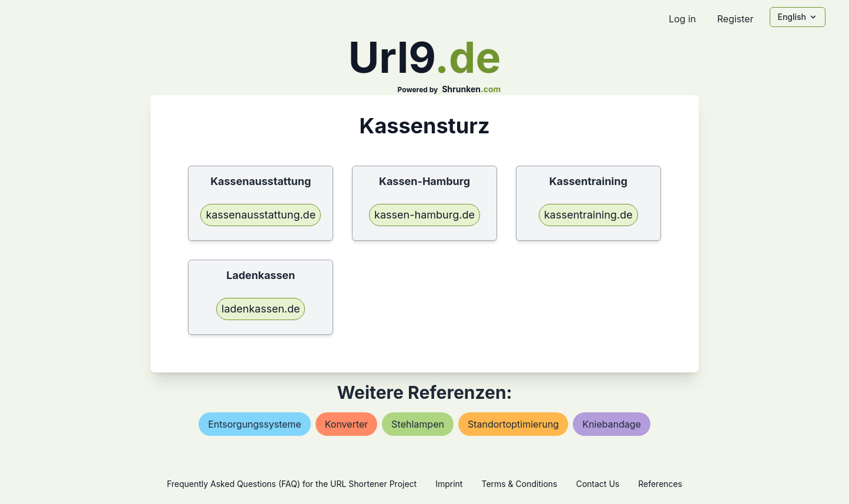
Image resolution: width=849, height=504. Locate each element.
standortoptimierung (513, 424)
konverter (347, 424)
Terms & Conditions (519, 484)
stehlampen (418, 424)
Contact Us (598, 484)
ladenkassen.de (261, 309)
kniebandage (612, 424)
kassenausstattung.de (261, 215)
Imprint (449, 484)
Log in (682, 19)
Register (735, 19)
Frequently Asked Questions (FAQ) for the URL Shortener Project (292, 484)
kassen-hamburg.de (424, 215)
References (660, 484)
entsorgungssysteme (255, 424)
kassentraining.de (588, 215)
